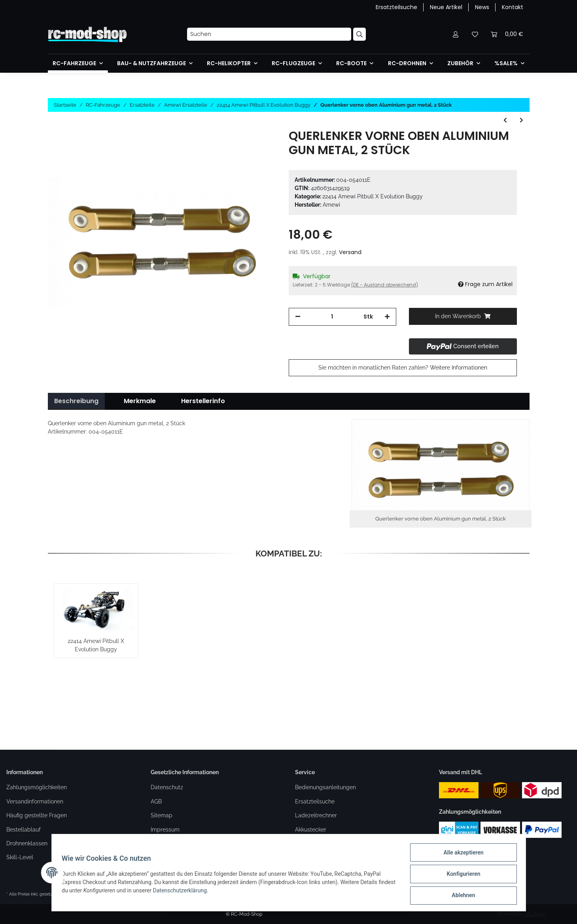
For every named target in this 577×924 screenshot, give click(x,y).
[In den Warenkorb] (463, 316)
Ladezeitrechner (316, 815)
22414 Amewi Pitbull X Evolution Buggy (373, 196)
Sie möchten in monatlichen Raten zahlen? (403, 368)
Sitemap (162, 815)
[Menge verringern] (298, 317)
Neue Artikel (446, 7)
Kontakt (513, 7)
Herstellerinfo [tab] (203, 401)
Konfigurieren (461, 875)
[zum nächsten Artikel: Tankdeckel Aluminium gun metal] (521, 120)
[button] (456, 34)
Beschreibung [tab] (76, 401)
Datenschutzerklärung (201, 892)
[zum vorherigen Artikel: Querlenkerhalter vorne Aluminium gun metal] (505, 120)
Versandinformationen (35, 801)
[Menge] (332, 317)
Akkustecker (311, 830)
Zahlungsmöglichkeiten (37, 787)
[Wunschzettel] (475, 34)
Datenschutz (167, 787)
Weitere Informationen (459, 368)
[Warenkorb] (507, 34)
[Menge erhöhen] (387, 317)
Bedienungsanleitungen (325, 787)
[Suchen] (269, 34)
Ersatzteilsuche (396, 7)
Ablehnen (461, 896)
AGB (156, 801)
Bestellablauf (24, 830)
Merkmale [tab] (140, 401)
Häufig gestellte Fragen (37, 815)
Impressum (165, 830)
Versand (350, 252)
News (482, 7)
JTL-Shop (535, 914)
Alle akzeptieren (461, 855)
